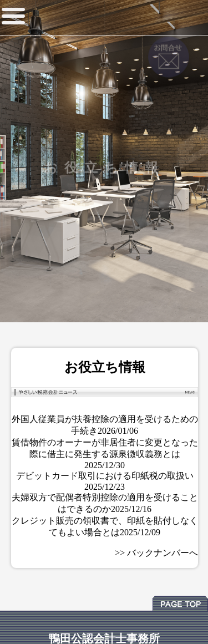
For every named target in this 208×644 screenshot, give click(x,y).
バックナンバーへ (163, 553)
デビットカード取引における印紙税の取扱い (105, 476)
